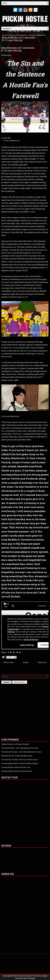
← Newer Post (7, 662)
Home (5, 35)
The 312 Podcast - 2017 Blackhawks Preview (20, 748)
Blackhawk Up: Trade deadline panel (17, 756)
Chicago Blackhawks (18, 35)
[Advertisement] (25, 710)
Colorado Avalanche (36, 35)
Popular (6, 682)
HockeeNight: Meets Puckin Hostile (17, 771)
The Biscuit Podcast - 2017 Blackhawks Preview (21, 752)
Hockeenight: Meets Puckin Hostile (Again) (20, 763)
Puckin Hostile (24, 976)
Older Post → (43, 662)
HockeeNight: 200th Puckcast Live (16, 767)
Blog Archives (20, 682)
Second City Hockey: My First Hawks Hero (20, 760)
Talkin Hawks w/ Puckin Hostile (15, 744)
